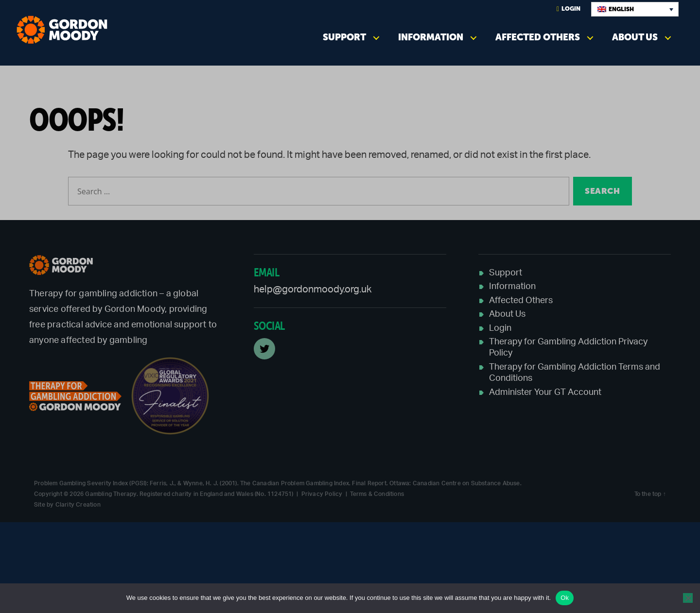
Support (344, 37)
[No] (688, 598)
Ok (565, 598)
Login (569, 9)
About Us (635, 37)
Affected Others (538, 37)
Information (431, 37)
